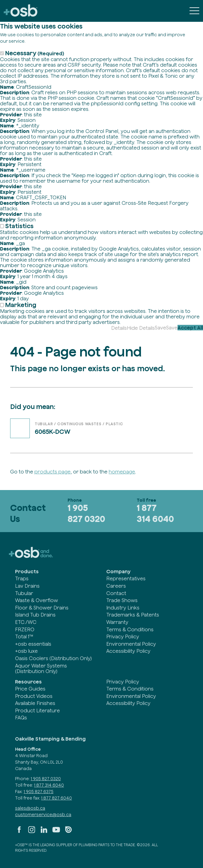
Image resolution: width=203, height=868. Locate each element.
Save (160, 328)
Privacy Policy (123, 636)
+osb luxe (26, 651)
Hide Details (141, 328)
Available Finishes (35, 703)
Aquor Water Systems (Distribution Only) (41, 668)
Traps (22, 578)
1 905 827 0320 (86, 513)
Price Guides (30, 689)
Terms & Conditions (130, 629)
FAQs (21, 718)
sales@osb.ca (30, 808)
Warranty (117, 622)
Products (27, 571)
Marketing (21, 305)
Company (118, 571)
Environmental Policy (131, 644)
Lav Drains (27, 586)
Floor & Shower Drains (42, 608)
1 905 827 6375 (39, 792)
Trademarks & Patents (133, 615)
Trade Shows (122, 600)
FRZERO (25, 629)
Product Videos (34, 696)
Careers (116, 586)
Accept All (190, 328)
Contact (116, 593)
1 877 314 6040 (155, 513)
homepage (122, 472)
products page (53, 472)
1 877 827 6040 (57, 798)
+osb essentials (33, 644)
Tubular (24, 593)
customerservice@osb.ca (43, 815)
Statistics (19, 226)
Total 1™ (24, 636)
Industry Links (123, 608)
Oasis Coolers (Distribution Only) (53, 658)
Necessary (35, 53)
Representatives (126, 578)
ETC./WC (26, 622)
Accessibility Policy (128, 651)
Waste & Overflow (37, 600)
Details (119, 328)
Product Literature (37, 710)
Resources (28, 682)
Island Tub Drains (35, 615)
